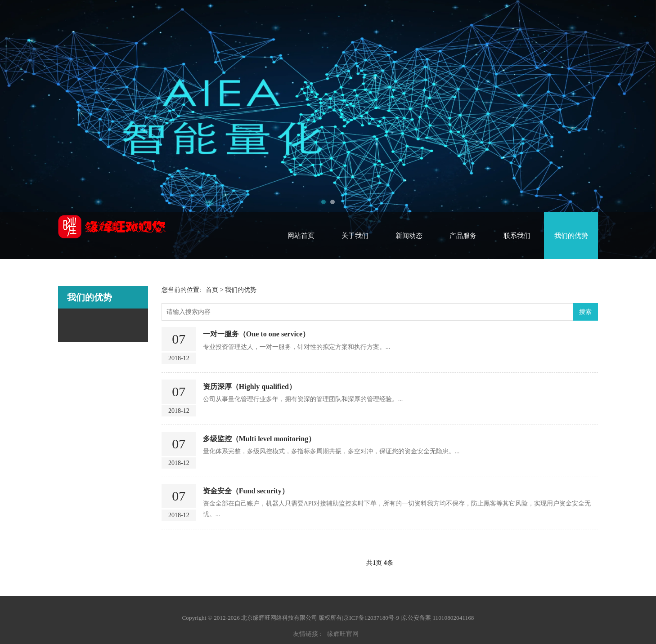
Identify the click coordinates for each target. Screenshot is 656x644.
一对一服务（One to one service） (256, 334)
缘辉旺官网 (343, 634)
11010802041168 (453, 618)
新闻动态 (409, 236)
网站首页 (301, 236)
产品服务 (463, 236)
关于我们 (355, 236)
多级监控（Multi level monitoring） (259, 439)
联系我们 (517, 236)
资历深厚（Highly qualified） (249, 387)
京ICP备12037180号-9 (371, 618)
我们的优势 (571, 236)
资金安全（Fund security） (246, 491)
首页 (212, 290)
